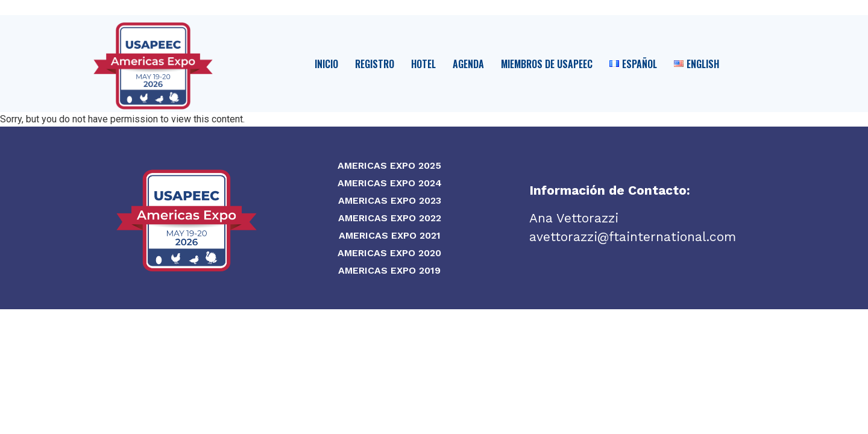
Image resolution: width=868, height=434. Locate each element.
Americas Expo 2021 (390, 235)
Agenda (468, 64)
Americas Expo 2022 (390, 218)
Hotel (423, 64)
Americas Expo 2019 (389, 270)
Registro (375, 64)
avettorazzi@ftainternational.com (633, 237)
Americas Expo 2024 (390, 183)
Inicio (326, 64)
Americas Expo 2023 (390, 200)
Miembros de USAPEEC (547, 64)
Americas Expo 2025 (389, 165)
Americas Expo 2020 (389, 253)
